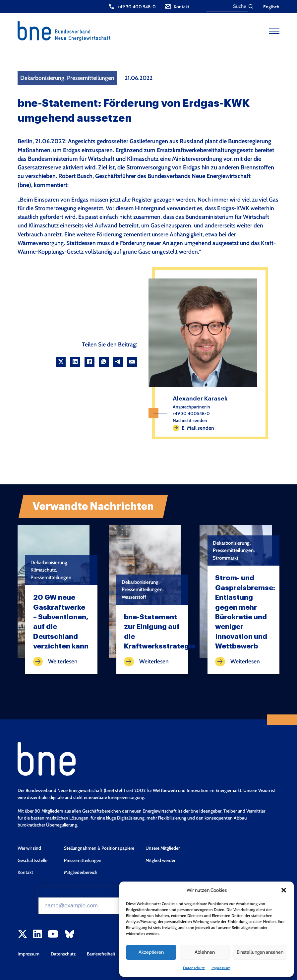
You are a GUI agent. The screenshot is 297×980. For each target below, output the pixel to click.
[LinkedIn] (75, 362)
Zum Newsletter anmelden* (69, 892)
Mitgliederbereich (81, 872)
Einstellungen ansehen (260, 952)
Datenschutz (194, 968)
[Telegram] (118, 362)
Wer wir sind (29, 848)
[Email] (132, 362)
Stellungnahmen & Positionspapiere (99, 848)
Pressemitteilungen (83, 860)
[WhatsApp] (104, 362)
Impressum (221, 968)
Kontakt (25, 872)
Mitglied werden (161, 860)
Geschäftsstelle (32, 860)
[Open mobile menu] (274, 31)
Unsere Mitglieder (163, 848)
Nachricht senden (190, 420)
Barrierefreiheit (101, 954)
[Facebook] (89, 362)
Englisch (271, 7)
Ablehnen (205, 952)
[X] (61, 362)
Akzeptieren (151, 952)
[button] (284, 890)
